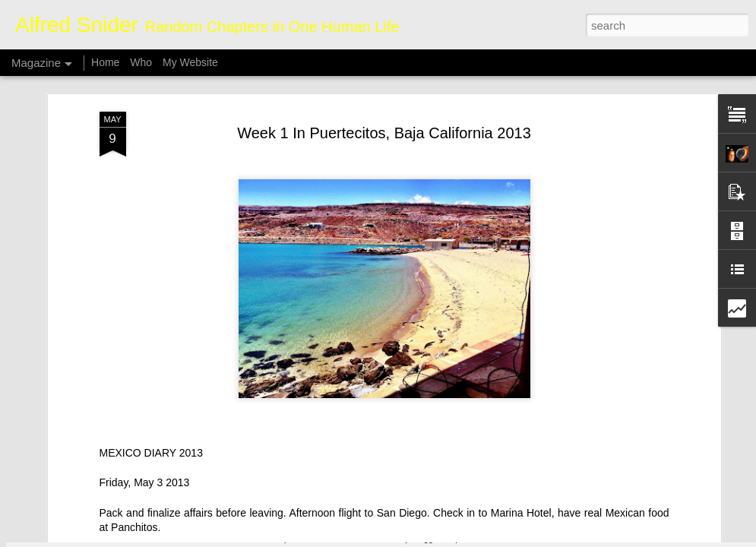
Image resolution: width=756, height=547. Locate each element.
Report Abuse (470, 539)
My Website (190, 62)
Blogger (426, 539)
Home (105, 62)
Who (141, 62)
